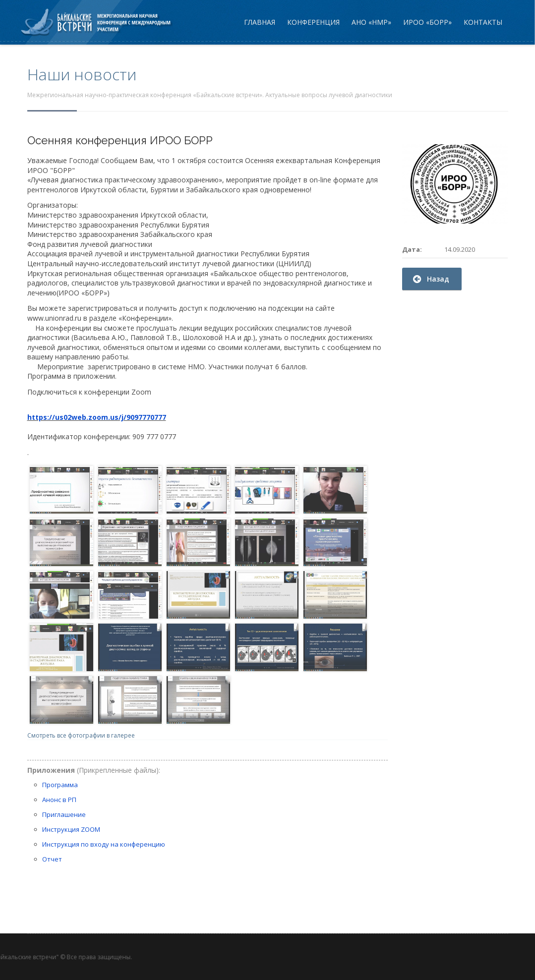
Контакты (483, 22)
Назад (431, 279)
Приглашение (64, 814)
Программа (60, 785)
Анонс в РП (59, 800)
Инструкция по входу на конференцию (104, 844)
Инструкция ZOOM (71, 829)
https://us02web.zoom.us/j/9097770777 (97, 417)
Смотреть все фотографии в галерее (81, 735)
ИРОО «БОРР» (427, 22)
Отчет (52, 859)
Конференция (313, 22)
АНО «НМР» (371, 22)
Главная (260, 22)
